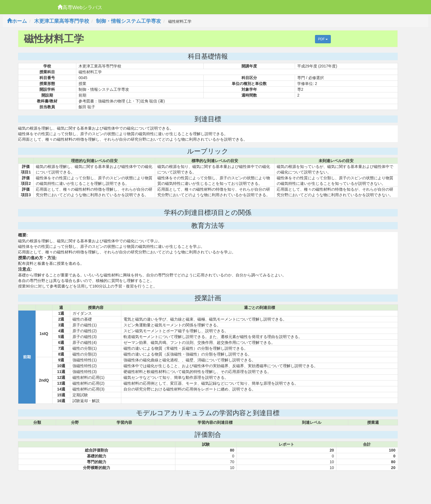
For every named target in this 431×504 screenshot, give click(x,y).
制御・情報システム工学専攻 (128, 21)
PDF (323, 39)
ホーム (17, 21)
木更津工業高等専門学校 (62, 21)
